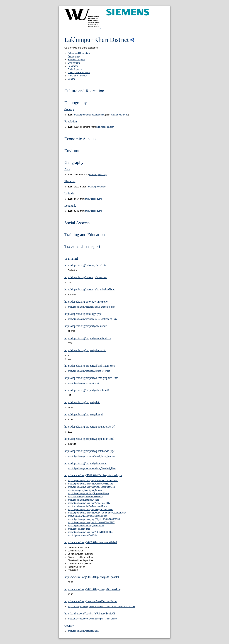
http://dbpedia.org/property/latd (82, 402)
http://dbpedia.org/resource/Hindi (83, 383)
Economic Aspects (76, 60)
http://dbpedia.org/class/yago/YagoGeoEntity (89, 503)
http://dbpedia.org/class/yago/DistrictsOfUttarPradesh (93, 481)
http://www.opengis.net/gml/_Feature (85, 490)
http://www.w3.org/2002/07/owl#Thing (85, 497)
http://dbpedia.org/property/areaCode (86, 326)
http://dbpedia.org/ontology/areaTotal (86, 265)
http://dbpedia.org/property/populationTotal (89, 439)
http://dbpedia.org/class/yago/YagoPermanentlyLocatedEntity (97, 513)
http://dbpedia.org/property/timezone (86, 463)
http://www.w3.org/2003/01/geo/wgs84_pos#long (93, 589)
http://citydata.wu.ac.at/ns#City (82, 535)
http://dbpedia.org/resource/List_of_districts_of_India (93, 319)
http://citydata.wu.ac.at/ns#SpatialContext (87, 516)
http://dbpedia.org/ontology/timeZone (86, 302)
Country (69, 109)
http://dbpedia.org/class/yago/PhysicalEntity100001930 (94, 519)
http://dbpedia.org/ (119, 115)
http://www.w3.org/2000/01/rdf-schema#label (91, 542)
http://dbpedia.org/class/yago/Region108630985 (90, 510)
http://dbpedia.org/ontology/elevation (86, 277)
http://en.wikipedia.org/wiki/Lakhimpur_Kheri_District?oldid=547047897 (101, 607)
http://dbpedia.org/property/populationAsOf (89, 427)
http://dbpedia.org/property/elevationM (87, 390)
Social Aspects (75, 69)
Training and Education (79, 73)
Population (71, 121)
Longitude (70, 206)
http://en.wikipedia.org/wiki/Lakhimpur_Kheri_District (92, 619)
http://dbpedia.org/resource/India (89, 115)
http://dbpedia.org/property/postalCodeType (90, 451)
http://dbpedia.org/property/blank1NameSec (90, 366)
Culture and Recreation (79, 53)
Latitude (69, 193)
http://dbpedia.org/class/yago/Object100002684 (90, 532)
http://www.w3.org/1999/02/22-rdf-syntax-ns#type (93, 475)
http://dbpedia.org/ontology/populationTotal (90, 289)
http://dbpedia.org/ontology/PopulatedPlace (88, 493)
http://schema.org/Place (79, 529)
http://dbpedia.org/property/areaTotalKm (88, 338)
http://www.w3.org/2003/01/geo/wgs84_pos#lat (92, 577)
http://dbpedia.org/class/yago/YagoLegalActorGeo (91, 487)
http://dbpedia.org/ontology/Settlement (86, 526)
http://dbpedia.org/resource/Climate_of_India (89, 371)
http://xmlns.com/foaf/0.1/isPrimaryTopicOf (90, 613)
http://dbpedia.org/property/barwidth (85, 350)
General (71, 79)
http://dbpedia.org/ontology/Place (83, 500)
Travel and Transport (77, 76)
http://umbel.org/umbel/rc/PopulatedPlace (87, 506)
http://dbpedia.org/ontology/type (83, 314)
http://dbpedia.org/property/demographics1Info (91, 378)
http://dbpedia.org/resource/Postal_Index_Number (91, 456)
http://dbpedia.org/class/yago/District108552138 (90, 484)
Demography (74, 56)
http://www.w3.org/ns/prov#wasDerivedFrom (91, 601)
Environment (74, 63)
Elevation (70, 181)
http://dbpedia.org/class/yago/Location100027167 (91, 522)
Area (67, 169)
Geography (73, 66)
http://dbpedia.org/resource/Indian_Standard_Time (92, 307)
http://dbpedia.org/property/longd (83, 414)
